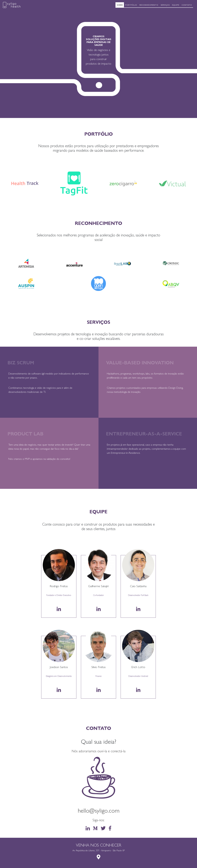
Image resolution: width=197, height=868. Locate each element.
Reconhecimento (149, 5)
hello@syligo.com (99, 810)
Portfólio (132, 5)
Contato (187, 5)
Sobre (120, 5)
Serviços (166, 5)
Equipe (176, 5)
